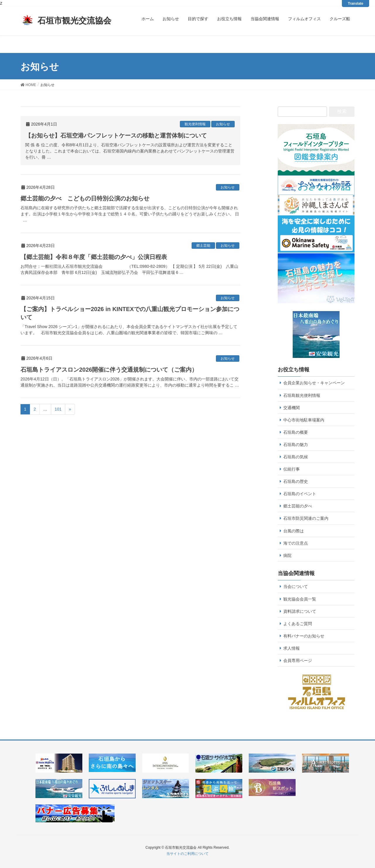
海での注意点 (296, 543)
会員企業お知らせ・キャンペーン (314, 383)
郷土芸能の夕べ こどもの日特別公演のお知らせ (85, 198)
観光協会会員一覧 (300, 599)
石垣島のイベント (300, 494)
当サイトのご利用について (187, 854)
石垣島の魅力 (296, 445)
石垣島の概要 (296, 432)
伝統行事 (292, 469)
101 (58, 409)
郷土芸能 (203, 246)
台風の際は (294, 531)
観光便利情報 (195, 124)
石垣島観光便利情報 (302, 395)
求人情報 (292, 648)
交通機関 (292, 408)
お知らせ (223, 124)
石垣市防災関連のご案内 (306, 518)
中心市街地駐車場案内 (304, 420)
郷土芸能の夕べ (298, 506)
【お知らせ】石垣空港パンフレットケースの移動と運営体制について (116, 135)
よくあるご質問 (298, 624)
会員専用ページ (298, 661)
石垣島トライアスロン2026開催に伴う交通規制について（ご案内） (109, 370)
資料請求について (300, 611)
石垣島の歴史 (296, 481)
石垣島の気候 (296, 457)
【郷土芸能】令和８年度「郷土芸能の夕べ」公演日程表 (94, 257)
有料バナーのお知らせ (304, 636)
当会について (296, 586)
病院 (287, 555)
